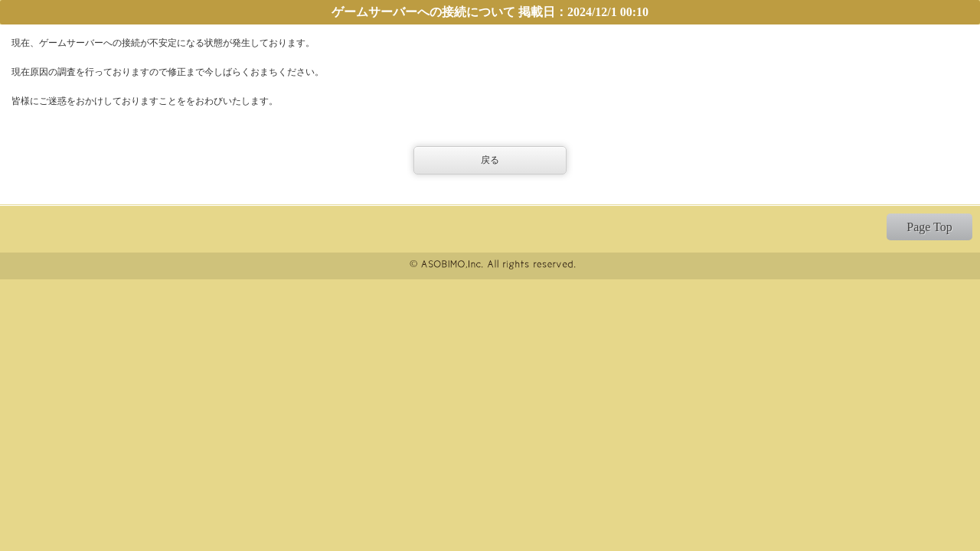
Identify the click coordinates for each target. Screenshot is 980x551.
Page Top (929, 227)
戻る (490, 160)
